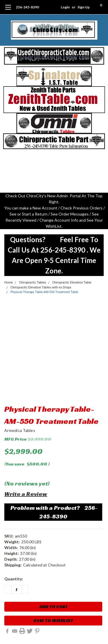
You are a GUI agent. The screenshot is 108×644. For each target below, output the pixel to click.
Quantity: (14, 579)
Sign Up (84, 7)
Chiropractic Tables (33, 283)
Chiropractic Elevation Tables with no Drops (41, 287)
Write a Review (26, 494)
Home (9, 283)
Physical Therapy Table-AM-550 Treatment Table (44, 292)
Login (65, 7)
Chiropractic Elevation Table (72, 283)
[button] (54, 56)
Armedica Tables (20, 430)
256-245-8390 (27, 7)
